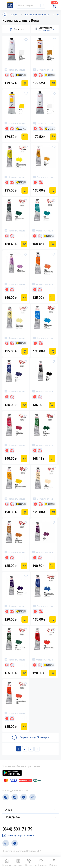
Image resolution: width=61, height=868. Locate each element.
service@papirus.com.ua (18, 835)
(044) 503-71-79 (17, 829)
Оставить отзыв (15, 70)
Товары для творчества (37, 15)
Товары (14, 15)
